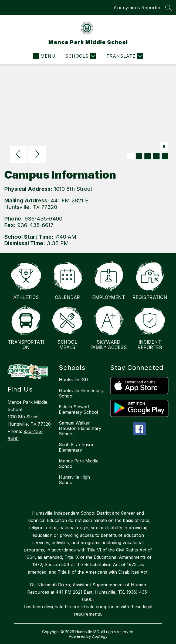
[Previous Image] (19, 155)
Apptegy (100, 636)
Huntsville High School (74, 480)
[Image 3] (148, 156)
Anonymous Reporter (137, 8)
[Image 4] (156, 156)
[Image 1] (130, 156)
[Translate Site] (124, 56)
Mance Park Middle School (79, 464)
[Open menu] (44, 56)
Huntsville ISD (73, 380)
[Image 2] (139, 156)
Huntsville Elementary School (81, 393)
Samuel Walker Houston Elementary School (80, 428)
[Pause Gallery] (164, 147)
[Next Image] (37, 155)
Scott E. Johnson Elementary (77, 447)
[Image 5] (165, 156)
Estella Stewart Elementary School (78, 409)
